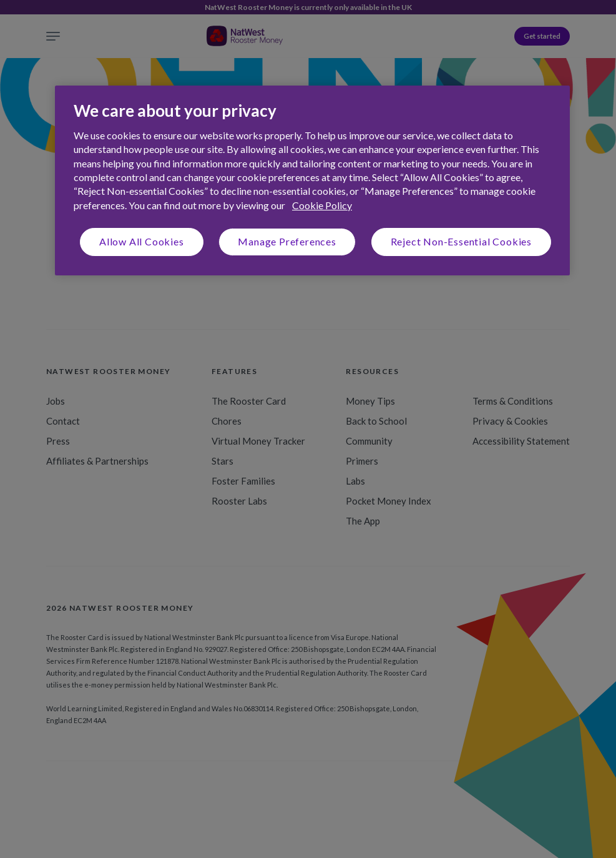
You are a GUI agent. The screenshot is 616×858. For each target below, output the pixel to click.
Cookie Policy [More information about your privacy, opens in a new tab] (322, 205)
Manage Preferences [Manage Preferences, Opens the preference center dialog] (287, 241)
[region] (312, 180)
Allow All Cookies (142, 241)
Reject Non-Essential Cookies (461, 241)
